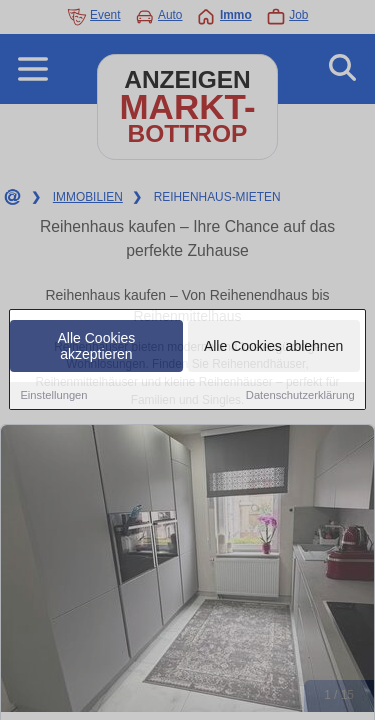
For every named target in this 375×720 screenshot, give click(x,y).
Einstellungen (53, 396)
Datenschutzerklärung (300, 396)
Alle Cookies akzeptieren (97, 347)
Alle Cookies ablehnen (273, 347)
